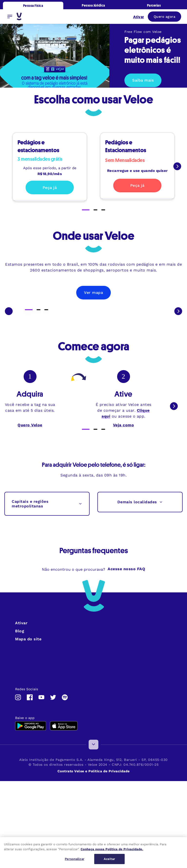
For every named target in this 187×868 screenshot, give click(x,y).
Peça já (50, 188)
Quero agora (165, 17)
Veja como (124, 512)
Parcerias (154, 5)
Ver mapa (93, 380)
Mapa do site (28, 726)
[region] (93, 853)
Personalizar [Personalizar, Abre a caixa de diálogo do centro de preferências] (75, 859)
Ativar (21, 710)
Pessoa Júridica (93, 5)
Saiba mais (143, 80)
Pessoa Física (33, 5)
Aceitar (109, 859)
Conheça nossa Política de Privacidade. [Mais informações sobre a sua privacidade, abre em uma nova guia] (112, 849)
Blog (20, 718)
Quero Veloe (30, 512)
